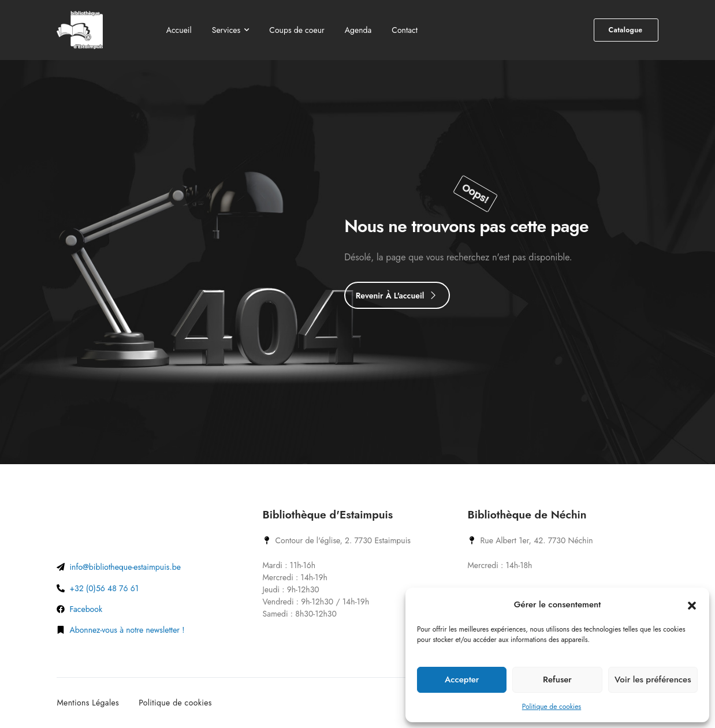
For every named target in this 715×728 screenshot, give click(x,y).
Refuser (557, 680)
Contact (405, 30)
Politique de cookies (552, 707)
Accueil (179, 30)
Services (226, 30)
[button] (692, 604)
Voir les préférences (653, 680)
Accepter (462, 680)
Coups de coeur (297, 30)
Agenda (358, 30)
